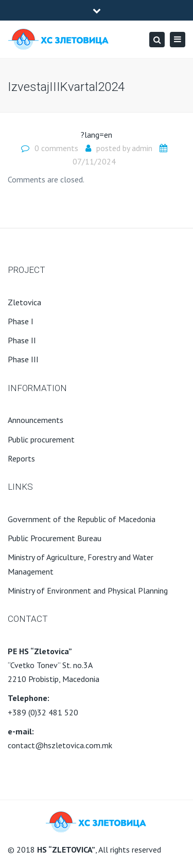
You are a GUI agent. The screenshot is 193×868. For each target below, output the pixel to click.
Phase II (22, 340)
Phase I (21, 321)
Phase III (23, 359)
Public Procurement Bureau (55, 538)
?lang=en (97, 135)
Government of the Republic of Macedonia (82, 519)
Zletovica (24, 302)
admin (142, 148)
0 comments (56, 148)
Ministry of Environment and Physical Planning (88, 590)
